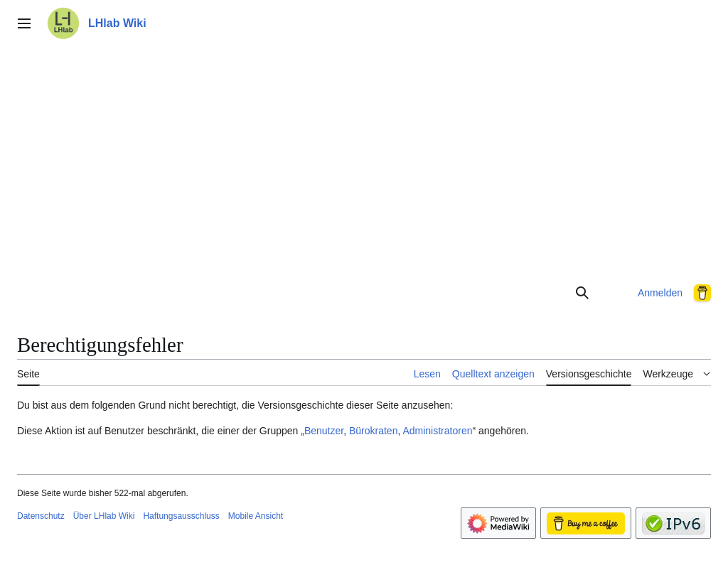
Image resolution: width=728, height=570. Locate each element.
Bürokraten (373, 431)
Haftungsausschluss (181, 516)
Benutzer (324, 431)
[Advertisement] (364, 159)
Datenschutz (41, 516)
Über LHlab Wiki (104, 516)
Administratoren (437, 431)
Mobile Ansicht (256, 516)
